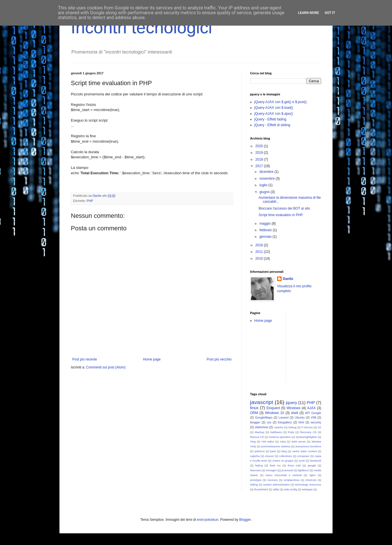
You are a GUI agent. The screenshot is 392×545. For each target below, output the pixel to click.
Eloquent (273, 408)
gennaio (266, 237)
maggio (266, 224)
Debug (292, 427)
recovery (273, 480)
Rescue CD (257, 437)
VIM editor (268, 441)
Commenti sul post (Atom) (106, 367)
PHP (90, 201)
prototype (256, 480)
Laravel (283, 417)
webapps (307, 489)
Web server (299, 441)
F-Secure (307, 427)
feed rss (275, 465)
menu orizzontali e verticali (283, 475)
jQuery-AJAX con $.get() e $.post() (280, 102)
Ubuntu (300, 417)
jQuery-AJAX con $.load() (274, 108)
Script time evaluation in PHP (281, 215)
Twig (253, 441)
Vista (283, 441)
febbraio (266, 230)
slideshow (262, 427)
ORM (254, 413)
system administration (277, 484)
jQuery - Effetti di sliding (272, 125)
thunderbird (261, 489)
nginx (312, 475)
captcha (255, 456)
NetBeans (276, 432)
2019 (260, 153)
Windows (294, 408)
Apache (279, 427)
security (316, 422)
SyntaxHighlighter (306, 437)
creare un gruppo (283, 461)
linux (254, 408)
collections (285, 456)
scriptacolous (292, 480)
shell (295, 413)
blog (284, 451)
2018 (260, 159)
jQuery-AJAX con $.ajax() (274, 114)
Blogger (245, 520)
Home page (152, 359)
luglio (264, 185)
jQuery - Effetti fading (270, 119)
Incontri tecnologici (142, 27)
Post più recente (85, 359)
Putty (291, 432)
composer (303, 456)
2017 (260, 166)
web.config (290, 489)
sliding (254, 484)
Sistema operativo (280, 437)
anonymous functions (308, 446)
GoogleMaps (264, 417)
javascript (262, 402)
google (312, 465)
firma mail (294, 465)
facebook (316, 461)
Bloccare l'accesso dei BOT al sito (284, 208)
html (301, 422)
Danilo (288, 279)
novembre (268, 179)
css (269, 422)
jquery (291, 403)
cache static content (305, 451)
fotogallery (285, 422)
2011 (260, 252)
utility (276, 489)
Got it (330, 13)
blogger (255, 422)
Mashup (259, 432)
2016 (260, 245)
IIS (319, 427)
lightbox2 (303, 470)
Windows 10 (275, 413)
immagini (271, 470)
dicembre (267, 172)
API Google (313, 413)
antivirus (259, 451)
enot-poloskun (208, 520)
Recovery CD (308, 432)
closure (270, 456)
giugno (265, 192)
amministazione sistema (276, 446)
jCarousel (287, 470)
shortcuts (311, 480)
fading (259, 465)
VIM (313, 417)
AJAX (311, 408)
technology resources (308, 484)
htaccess (255, 470)
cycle (302, 461)
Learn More (309, 13)
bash (273, 451)
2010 (260, 259)
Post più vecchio (219, 359)
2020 (260, 146)
